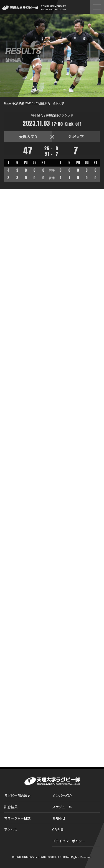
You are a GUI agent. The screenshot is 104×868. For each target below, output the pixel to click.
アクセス (11, 829)
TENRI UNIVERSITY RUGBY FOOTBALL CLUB (40, 857)
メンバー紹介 (62, 795)
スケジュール (62, 807)
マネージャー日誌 (17, 818)
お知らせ (59, 818)
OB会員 (58, 829)
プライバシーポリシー (69, 841)
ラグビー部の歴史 (17, 795)
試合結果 (11, 807)
